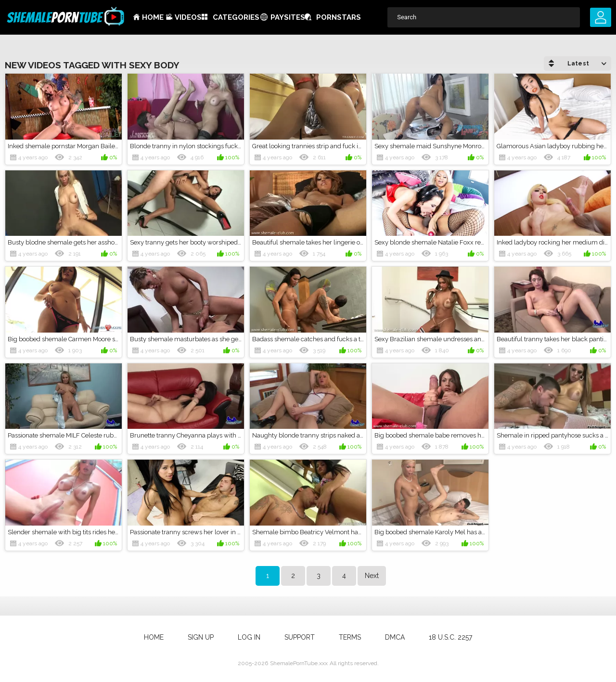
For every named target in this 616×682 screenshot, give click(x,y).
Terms (350, 637)
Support (300, 637)
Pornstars (339, 17)
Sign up (201, 637)
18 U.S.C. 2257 (450, 637)
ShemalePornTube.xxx (299, 663)
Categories (236, 17)
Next (372, 576)
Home (153, 17)
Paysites (288, 17)
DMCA (395, 637)
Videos (188, 17)
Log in (249, 637)
